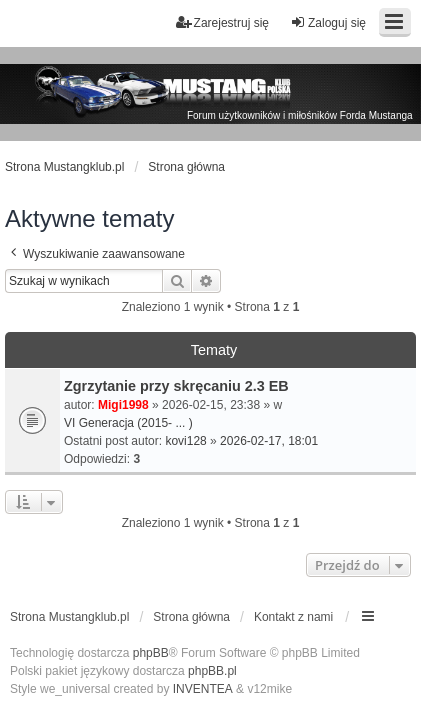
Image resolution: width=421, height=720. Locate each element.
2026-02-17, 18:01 (269, 441)
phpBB (151, 653)
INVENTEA (203, 689)
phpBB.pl (212, 671)
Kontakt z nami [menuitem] (293, 617)
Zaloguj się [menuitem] (328, 22)
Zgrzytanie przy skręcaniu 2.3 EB (176, 386)
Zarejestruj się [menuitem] (222, 22)
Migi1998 (123, 405)
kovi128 (185, 441)
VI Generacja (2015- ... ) (128, 423)
